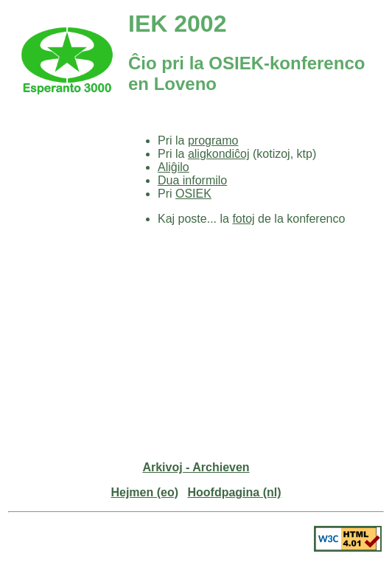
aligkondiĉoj (219, 154)
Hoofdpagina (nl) (234, 492)
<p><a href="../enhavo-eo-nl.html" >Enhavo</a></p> (67, 221)
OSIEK (193, 194)
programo (213, 140)
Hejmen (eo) (144, 492)
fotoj (243, 219)
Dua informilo (192, 180)
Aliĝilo (174, 167)
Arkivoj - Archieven (196, 467)
